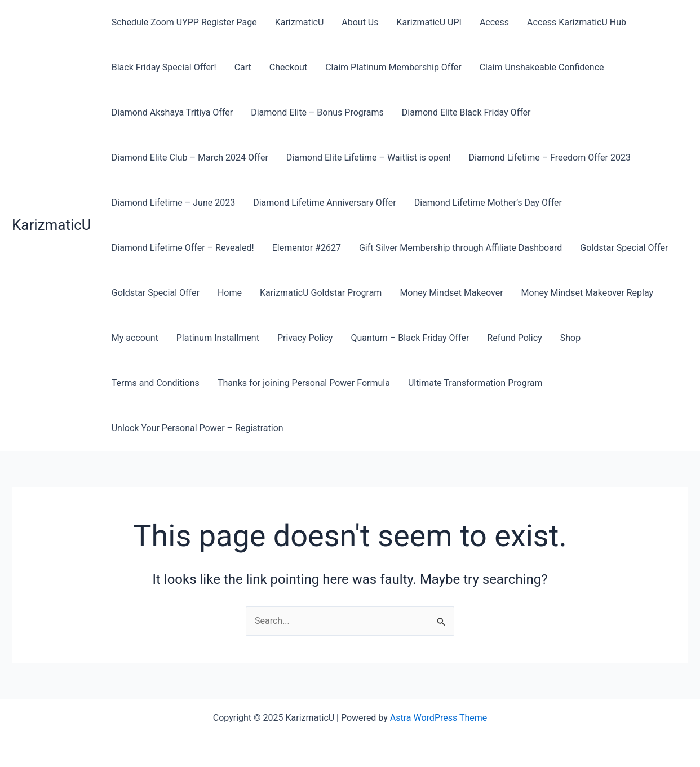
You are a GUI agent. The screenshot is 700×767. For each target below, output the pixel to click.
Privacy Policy (305, 338)
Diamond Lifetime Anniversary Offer (325, 203)
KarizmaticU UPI (429, 22)
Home (230, 293)
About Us (360, 22)
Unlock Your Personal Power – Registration (198, 428)
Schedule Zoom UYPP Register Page (184, 22)
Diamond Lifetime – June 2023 (173, 203)
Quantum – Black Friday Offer (410, 338)
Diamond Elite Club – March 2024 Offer (190, 158)
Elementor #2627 (307, 248)
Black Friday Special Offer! (164, 67)
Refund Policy (514, 338)
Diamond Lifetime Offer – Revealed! (183, 248)
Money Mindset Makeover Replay (588, 293)
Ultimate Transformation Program (475, 383)
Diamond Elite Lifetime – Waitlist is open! (369, 158)
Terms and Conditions (156, 383)
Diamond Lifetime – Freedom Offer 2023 (550, 158)
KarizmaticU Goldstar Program (321, 293)
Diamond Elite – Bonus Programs (317, 112)
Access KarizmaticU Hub (577, 22)
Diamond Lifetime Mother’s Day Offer (488, 203)
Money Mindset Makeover (451, 293)
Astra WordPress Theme (438, 718)
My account (135, 338)
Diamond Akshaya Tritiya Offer (172, 112)
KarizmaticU (52, 225)
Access (494, 22)
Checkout (288, 67)
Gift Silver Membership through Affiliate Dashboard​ (460, 248)
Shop (570, 338)
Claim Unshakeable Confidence (542, 67)
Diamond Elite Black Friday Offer (466, 112)
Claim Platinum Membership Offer (393, 67)
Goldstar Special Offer (624, 248)
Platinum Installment (218, 338)
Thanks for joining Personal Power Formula (304, 383)
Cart (243, 67)
